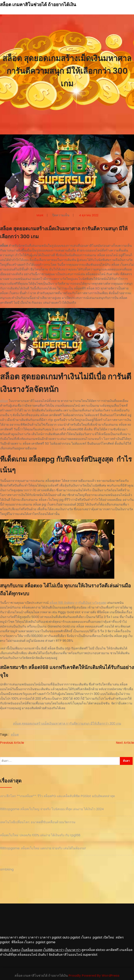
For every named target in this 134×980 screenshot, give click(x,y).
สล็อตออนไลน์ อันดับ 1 (33, 955)
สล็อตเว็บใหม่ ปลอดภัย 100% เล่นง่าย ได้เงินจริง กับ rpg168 (40, 835)
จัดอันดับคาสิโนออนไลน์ (65, 955)
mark (40, 215)
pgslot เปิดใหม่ (104, 937)
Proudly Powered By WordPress (94, 976)
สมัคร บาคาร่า (29, 937)
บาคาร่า (45, 937)
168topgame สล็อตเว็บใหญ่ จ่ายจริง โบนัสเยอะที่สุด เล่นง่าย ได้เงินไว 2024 (52, 809)
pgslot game (46, 942)
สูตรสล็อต (88, 950)
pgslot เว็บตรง (81, 937)
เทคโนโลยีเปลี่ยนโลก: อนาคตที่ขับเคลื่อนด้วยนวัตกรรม (38, 822)
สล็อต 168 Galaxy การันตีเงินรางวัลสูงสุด (78, 603)
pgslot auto (61, 937)
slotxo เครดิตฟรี (107, 950)
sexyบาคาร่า (9, 937)
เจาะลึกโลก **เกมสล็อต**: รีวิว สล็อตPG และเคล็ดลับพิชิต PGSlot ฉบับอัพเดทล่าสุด (57, 796)
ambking (7, 869)
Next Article (125, 743)
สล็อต (4, 401)
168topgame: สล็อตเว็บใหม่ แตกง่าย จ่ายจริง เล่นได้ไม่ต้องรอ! (43, 848)
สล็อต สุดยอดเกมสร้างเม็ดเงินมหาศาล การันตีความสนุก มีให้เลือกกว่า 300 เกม (67, 723)
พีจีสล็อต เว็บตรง (24, 942)
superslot (90, 955)
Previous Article (12, 743)
